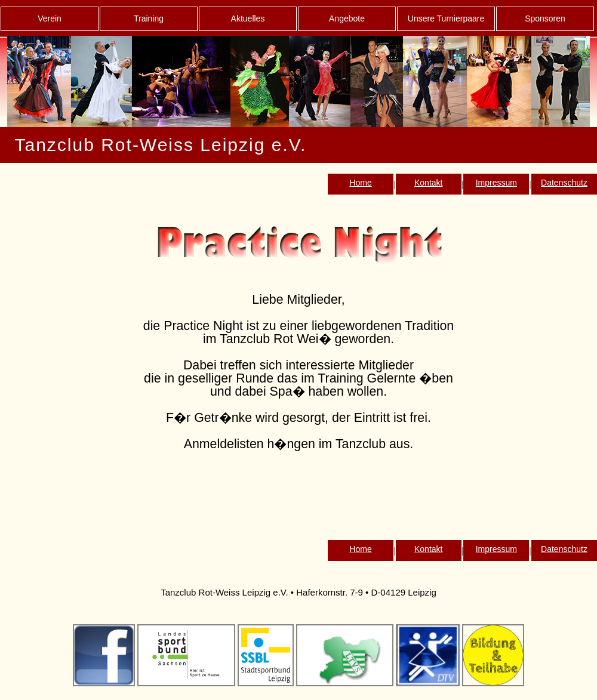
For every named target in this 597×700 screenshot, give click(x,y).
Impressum (496, 183)
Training (149, 18)
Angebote (347, 18)
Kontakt (428, 183)
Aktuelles (248, 18)
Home (360, 183)
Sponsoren (545, 18)
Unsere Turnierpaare (446, 18)
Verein (50, 18)
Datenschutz (564, 183)
